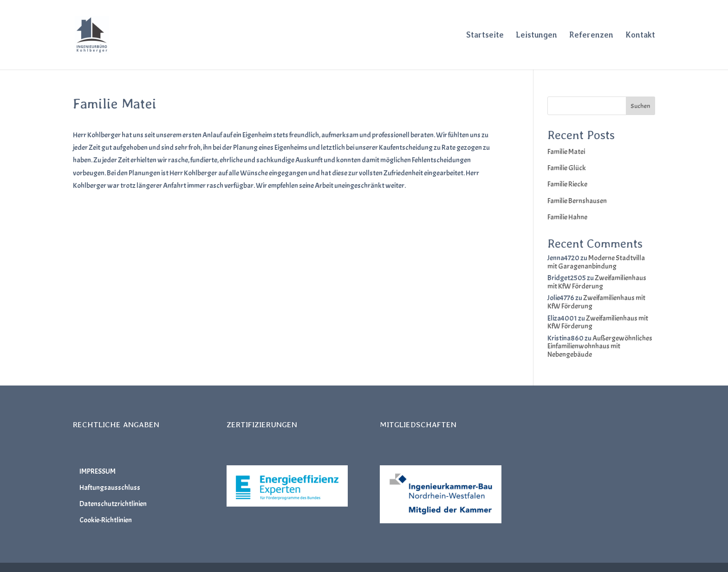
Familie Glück (567, 168)
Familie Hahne (567, 217)
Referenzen (591, 35)
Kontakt (640, 35)
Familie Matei (566, 152)
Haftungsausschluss (110, 488)
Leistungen (536, 35)
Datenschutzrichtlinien (113, 504)
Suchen (640, 106)
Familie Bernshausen (577, 201)
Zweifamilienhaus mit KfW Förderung (597, 282)
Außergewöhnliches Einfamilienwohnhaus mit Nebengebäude (600, 346)
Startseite (485, 35)
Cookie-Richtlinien (106, 520)
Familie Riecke (567, 184)
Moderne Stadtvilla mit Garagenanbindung (596, 262)
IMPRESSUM (97, 471)
